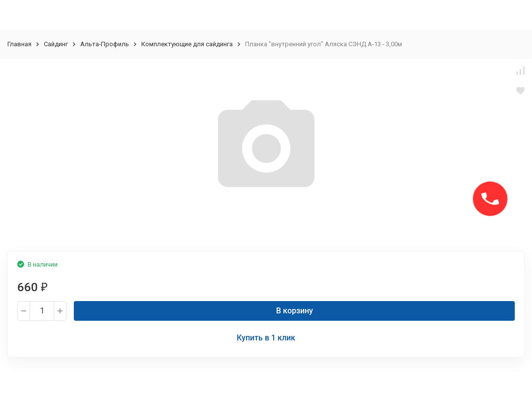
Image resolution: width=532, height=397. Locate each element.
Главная (19, 44)
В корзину (295, 311)
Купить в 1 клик (266, 338)
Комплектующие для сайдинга (187, 44)
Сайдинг (56, 44)
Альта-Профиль (105, 44)
